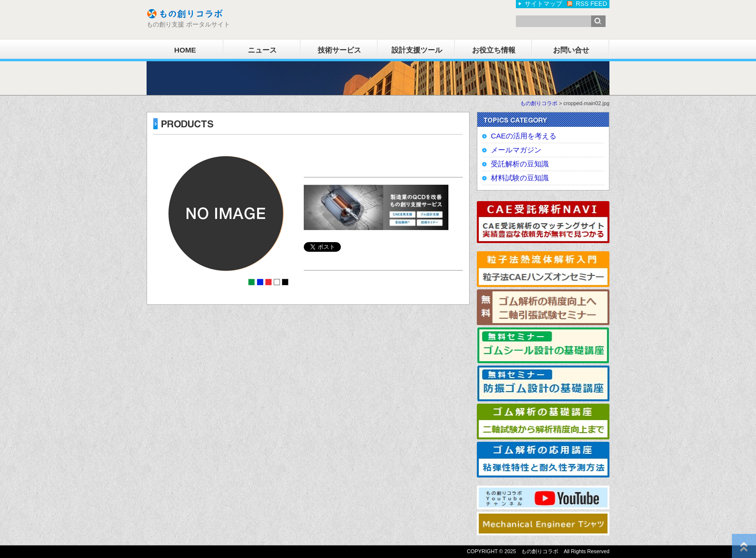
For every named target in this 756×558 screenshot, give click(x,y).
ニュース (262, 50)
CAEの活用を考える (524, 136)
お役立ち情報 (494, 50)
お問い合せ (571, 50)
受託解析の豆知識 (520, 164)
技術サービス (339, 50)
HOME (185, 50)
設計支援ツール (417, 50)
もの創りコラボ (539, 103)
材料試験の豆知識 (520, 178)
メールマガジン (516, 150)
